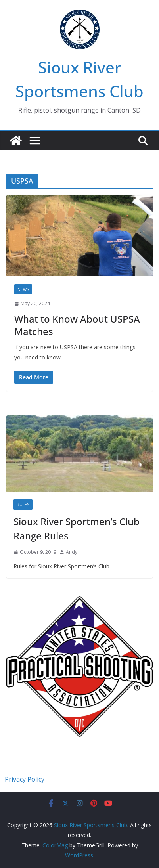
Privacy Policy (25, 779)
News (23, 289)
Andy (72, 552)
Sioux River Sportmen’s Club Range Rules (77, 529)
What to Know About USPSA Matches (77, 325)
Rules (23, 505)
